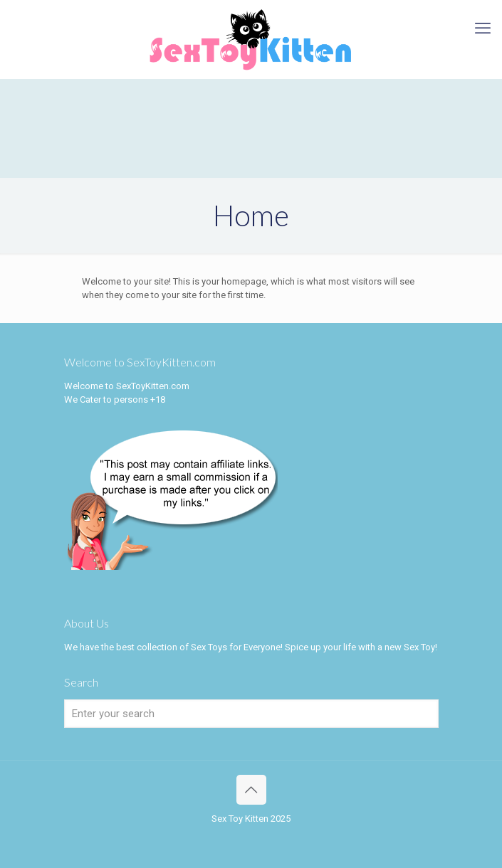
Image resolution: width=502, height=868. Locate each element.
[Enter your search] (251, 714)
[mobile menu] (483, 28)
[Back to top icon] (251, 790)
